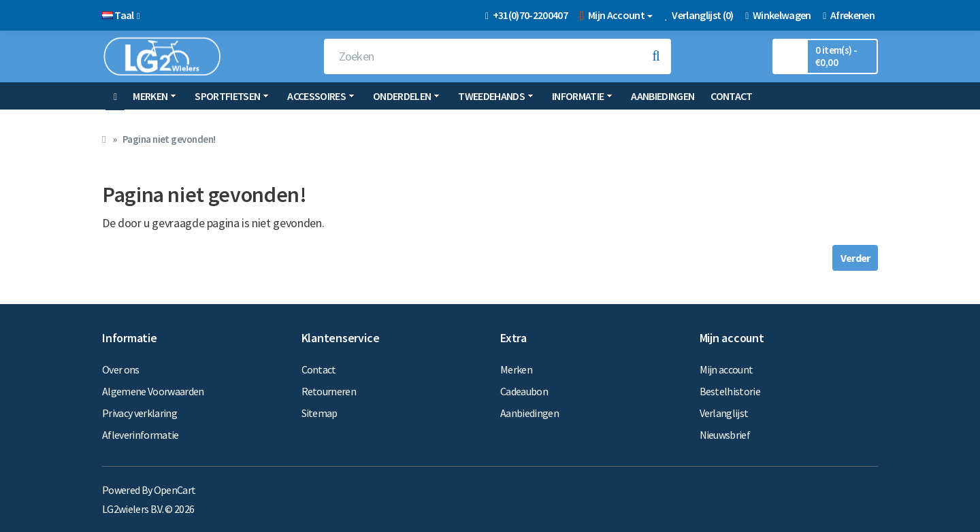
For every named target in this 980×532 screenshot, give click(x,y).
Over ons (121, 369)
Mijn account (726, 369)
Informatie (582, 96)
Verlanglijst (724, 413)
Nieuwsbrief (725, 435)
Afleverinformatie (141, 435)
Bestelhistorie (730, 391)
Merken (154, 96)
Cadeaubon (524, 391)
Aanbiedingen (663, 96)
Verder (855, 258)
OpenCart (175, 490)
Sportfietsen (232, 96)
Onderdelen (406, 96)
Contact (731, 96)
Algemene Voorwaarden (153, 391)
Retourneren (329, 391)
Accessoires (321, 96)
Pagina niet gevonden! (169, 139)
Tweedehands (496, 96)
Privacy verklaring (140, 413)
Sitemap (320, 413)
